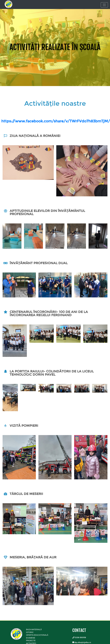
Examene (31, 638)
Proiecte (31, 641)
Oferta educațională (37, 635)
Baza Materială (34, 629)
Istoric (30, 632)
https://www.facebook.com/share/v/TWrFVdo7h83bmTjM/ (56, 121)
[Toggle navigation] (104, 5)
